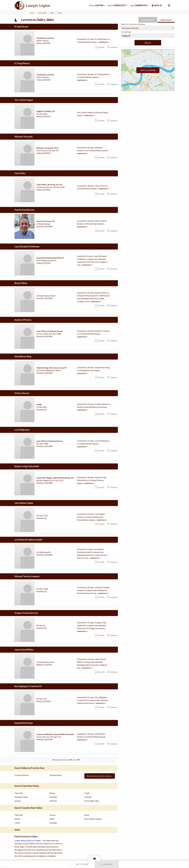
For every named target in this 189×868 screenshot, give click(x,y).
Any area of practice (130, 28)
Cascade (88, 796)
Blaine (52, 818)
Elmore (17, 818)
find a (96, 5)
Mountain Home (21, 796)
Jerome (18, 800)
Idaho (52, 13)
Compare (83, 864)
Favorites (107, 864)
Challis (87, 792)
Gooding (53, 796)
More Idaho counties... (93, 818)
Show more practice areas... (100, 775)
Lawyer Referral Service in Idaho (28, 840)
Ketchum (53, 800)
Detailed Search (148, 20)
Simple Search (166, 20)
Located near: (126, 32)
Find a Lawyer (42, 13)
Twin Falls (19, 792)
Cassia (17, 822)
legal (117, 5)
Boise (87, 814)
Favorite (100, 47)
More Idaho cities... (92, 800)
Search (148, 43)
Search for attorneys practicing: (133, 24)
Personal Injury (56, 774)
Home (32, 13)
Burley (52, 792)
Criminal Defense (22, 774)
